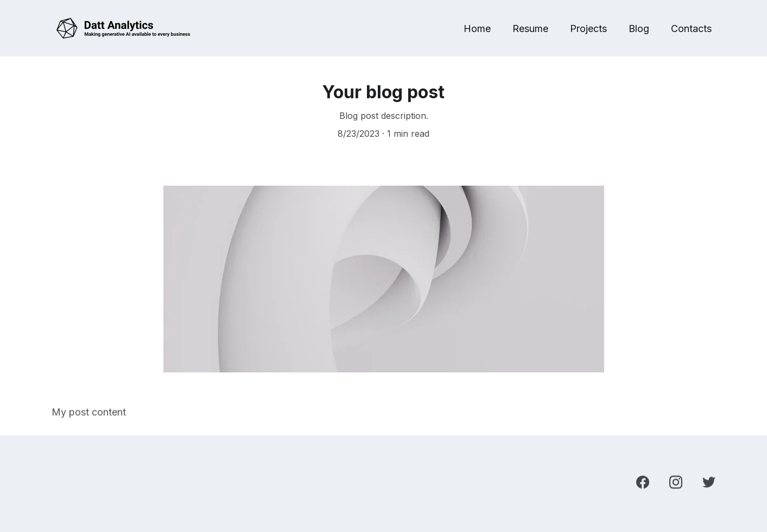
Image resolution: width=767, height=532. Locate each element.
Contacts (691, 28)
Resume (530, 28)
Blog (639, 28)
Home (477, 28)
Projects (588, 28)
